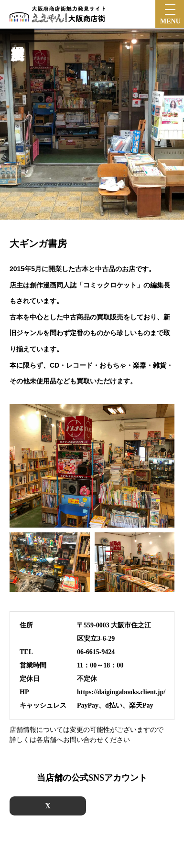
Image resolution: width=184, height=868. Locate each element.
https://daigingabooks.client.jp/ (121, 692)
